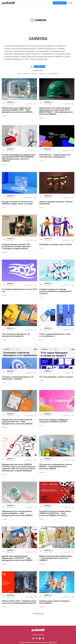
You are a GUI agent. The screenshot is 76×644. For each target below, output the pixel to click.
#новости (4, 252)
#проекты (4, 116)
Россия (41, 71)
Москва (36, 71)
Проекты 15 (43, 74)
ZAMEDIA (10, 102)
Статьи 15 (26, 74)
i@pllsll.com (53, 642)
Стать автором (60, 3)
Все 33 (20, 74)
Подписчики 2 (54, 74)
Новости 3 (34, 74)
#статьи (41, 161)
